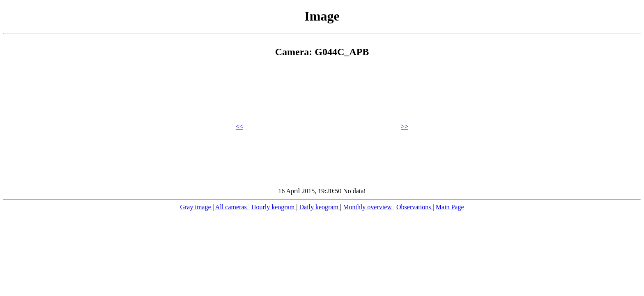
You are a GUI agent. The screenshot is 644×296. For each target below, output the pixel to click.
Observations (414, 207)
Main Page (450, 207)
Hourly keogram (274, 207)
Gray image (196, 207)
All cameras (232, 207)
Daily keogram (320, 207)
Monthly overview (368, 207)
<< (239, 126)
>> (405, 126)
